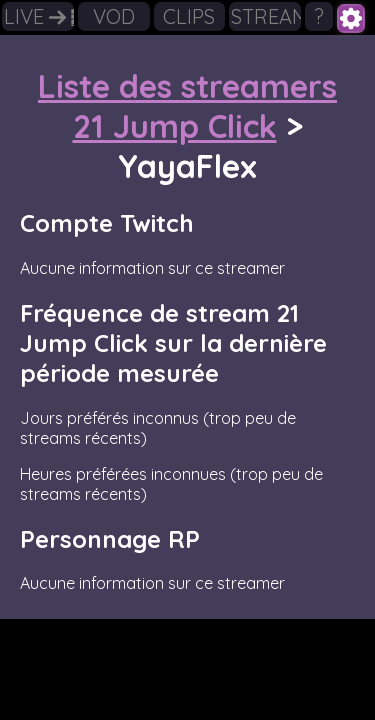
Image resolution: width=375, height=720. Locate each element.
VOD (114, 16)
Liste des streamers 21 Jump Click (187, 106)
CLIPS (189, 16)
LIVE (39, 16)
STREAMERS (266, 16)
